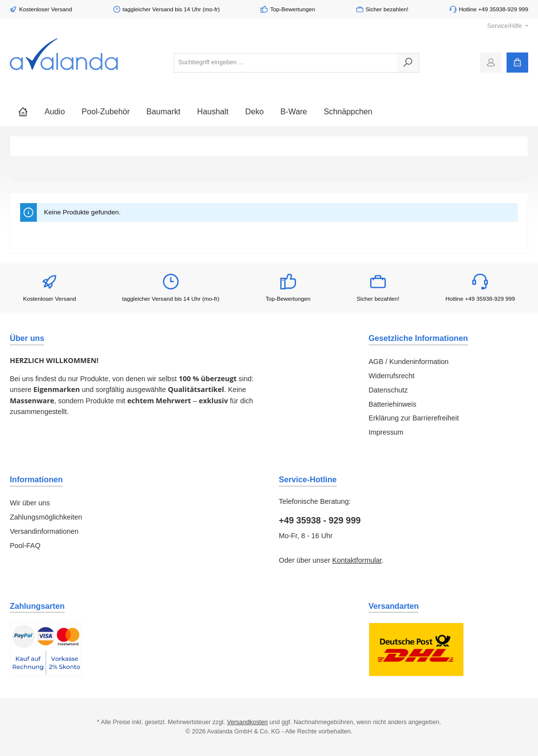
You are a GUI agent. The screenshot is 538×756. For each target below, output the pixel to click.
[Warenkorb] (517, 63)
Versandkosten (247, 722)
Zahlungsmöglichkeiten (46, 517)
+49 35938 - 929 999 (320, 521)
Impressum (386, 432)
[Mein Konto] (491, 63)
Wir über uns (30, 503)
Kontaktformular (357, 560)
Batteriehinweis (393, 404)
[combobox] (286, 63)
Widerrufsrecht (392, 376)
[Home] (23, 111)
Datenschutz (388, 390)
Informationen (36, 479)
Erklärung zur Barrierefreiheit (414, 418)
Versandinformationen (44, 531)
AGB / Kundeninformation (409, 362)
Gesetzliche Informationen (418, 338)
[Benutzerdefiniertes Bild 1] (46, 650)
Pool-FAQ (25, 546)
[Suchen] (408, 63)
